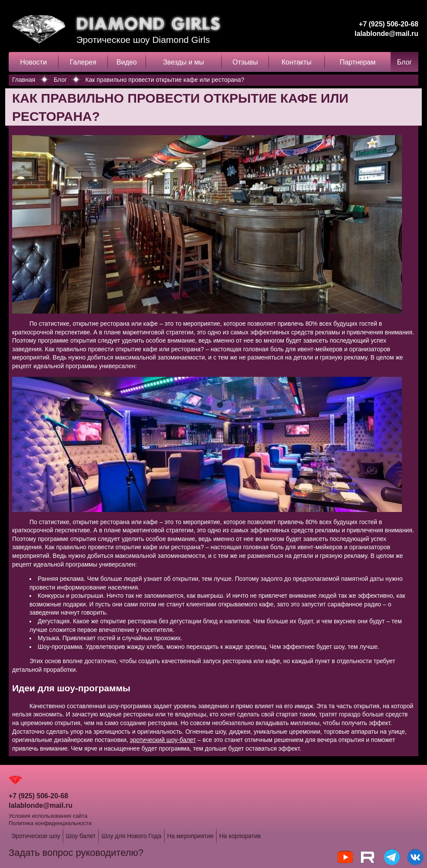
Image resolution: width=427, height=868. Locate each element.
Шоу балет (81, 836)
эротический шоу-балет (163, 740)
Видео (127, 62)
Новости (33, 62)
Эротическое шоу (36, 836)
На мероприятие (191, 836)
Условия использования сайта (48, 816)
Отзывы (245, 62)
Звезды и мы (183, 62)
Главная (24, 80)
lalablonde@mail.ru (387, 34)
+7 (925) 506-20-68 (389, 24)
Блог (405, 62)
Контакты (296, 62)
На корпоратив (240, 836)
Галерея (83, 62)
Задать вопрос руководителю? (76, 853)
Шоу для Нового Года (131, 836)
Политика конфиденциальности (50, 823)
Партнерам (357, 62)
